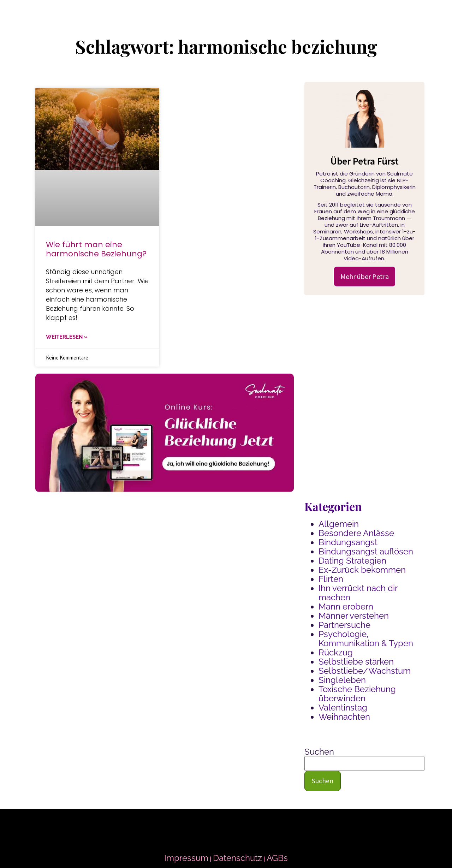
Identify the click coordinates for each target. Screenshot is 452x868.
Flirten (331, 579)
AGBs (277, 858)
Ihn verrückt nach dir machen (358, 593)
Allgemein (339, 524)
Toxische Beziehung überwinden (357, 694)
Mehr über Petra (365, 276)
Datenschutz (237, 858)
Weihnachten (344, 717)
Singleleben (342, 680)
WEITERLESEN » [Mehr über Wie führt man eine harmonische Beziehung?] (67, 337)
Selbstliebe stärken (356, 662)
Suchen (319, 752)
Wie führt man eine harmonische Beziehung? (96, 249)
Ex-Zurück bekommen (362, 570)
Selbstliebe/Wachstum (365, 671)
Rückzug (336, 652)
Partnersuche (344, 625)
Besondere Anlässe (356, 533)
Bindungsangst (348, 542)
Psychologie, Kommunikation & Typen (366, 639)
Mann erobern (346, 607)
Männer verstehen (354, 616)
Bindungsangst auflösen (366, 551)
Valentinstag (343, 708)
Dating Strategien (352, 561)
